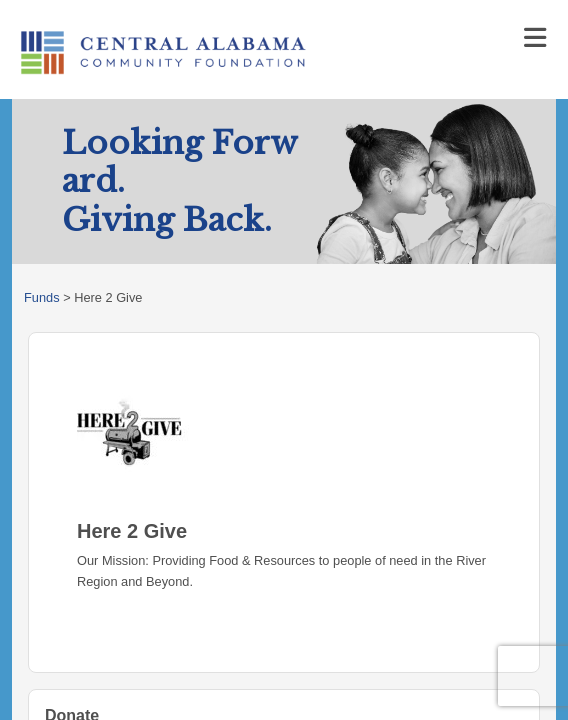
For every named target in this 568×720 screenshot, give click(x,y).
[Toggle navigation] (535, 38)
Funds (42, 297)
